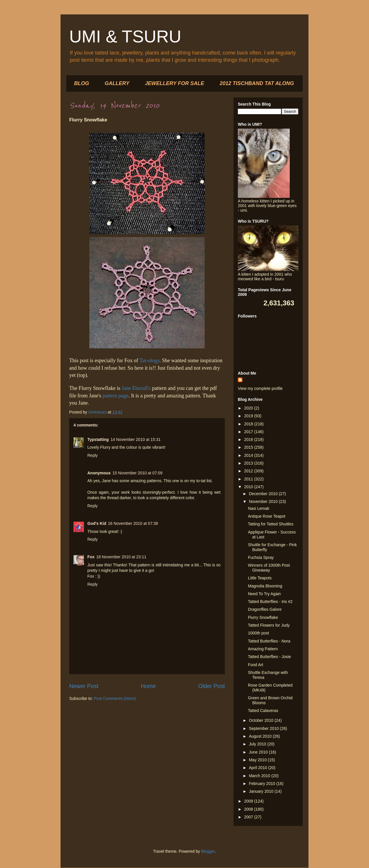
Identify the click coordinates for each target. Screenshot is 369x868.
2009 (249, 801)
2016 (249, 439)
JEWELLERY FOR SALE (175, 83)
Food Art (256, 665)
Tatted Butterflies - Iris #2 (270, 602)
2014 (249, 455)
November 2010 (264, 501)
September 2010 (264, 728)
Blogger (208, 851)
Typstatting (98, 439)
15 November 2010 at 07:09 (138, 473)
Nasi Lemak (259, 508)
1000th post (258, 633)
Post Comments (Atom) (115, 698)
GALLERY (117, 83)
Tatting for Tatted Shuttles (271, 524)
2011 (249, 479)
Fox (91, 557)
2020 (249, 408)
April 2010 (258, 768)
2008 (249, 809)
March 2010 (260, 776)
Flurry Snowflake (263, 617)
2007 (249, 817)
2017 (249, 432)
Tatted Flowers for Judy (269, 625)
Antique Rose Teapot (267, 516)
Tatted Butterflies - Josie (269, 657)
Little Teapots (260, 578)
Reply (93, 455)
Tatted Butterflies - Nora (269, 641)
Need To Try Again (264, 594)
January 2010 (262, 791)
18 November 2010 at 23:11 (121, 557)
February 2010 (262, 784)
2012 (249, 471)
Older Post (211, 686)
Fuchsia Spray (261, 557)
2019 (249, 416)
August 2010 (261, 736)
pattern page (115, 396)
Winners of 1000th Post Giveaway (269, 568)
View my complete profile (260, 388)
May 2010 (258, 760)
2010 (249, 487)
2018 (249, 424)
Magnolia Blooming (265, 586)
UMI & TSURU (125, 36)
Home (148, 686)
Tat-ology (149, 360)
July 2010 (258, 744)
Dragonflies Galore (265, 609)
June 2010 (259, 752)
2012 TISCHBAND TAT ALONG (257, 83)
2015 (249, 447)
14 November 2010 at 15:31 (135, 439)
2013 (249, 463)
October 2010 (262, 720)
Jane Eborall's (136, 388)
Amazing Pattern (263, 649)
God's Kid (97, 523)
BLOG (82, 83)
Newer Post (84, 686)
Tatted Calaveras (263, 711)
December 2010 (264, 494)
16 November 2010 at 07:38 (133, 523)
